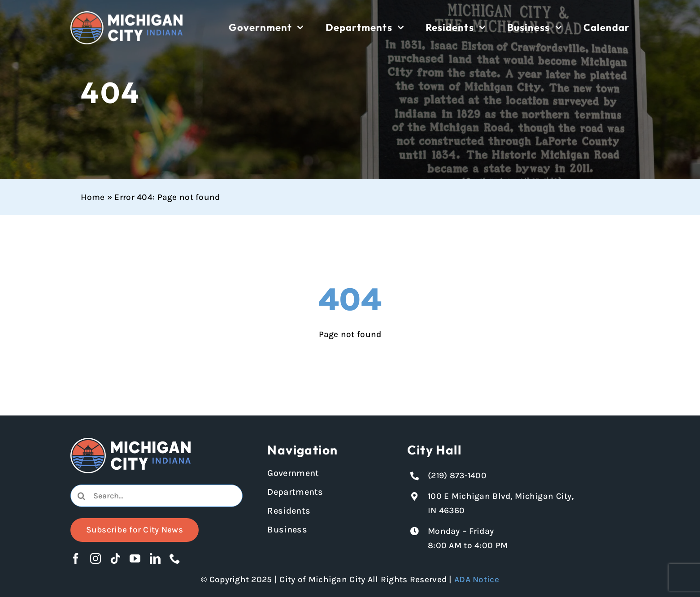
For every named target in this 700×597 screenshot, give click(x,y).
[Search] (82, 496)
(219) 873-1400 (457, 476)
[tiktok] (115, 558)
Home (93, 197)
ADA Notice (477, 580)
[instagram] (96, 558)
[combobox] (157, 496)
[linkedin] (155, 558)
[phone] (175, 558)
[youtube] (135, 558)
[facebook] (76, 558)
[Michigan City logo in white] (126, 15)
